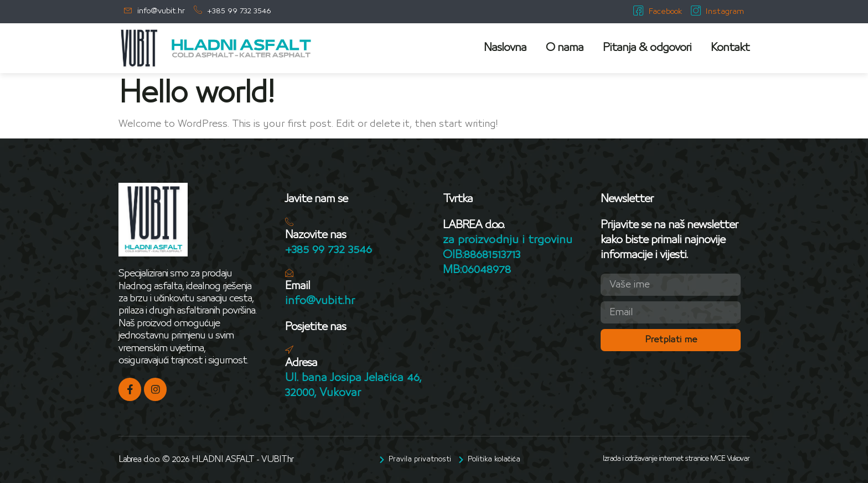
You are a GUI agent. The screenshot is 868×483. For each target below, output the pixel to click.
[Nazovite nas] (289, 222)
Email (298, 286)
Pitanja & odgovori (647, 48)
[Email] (289, 273)
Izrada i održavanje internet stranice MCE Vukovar (676, 459)
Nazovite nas (316, 235)
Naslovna (505, 48)
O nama (565, 48)
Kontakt (730, 48)
